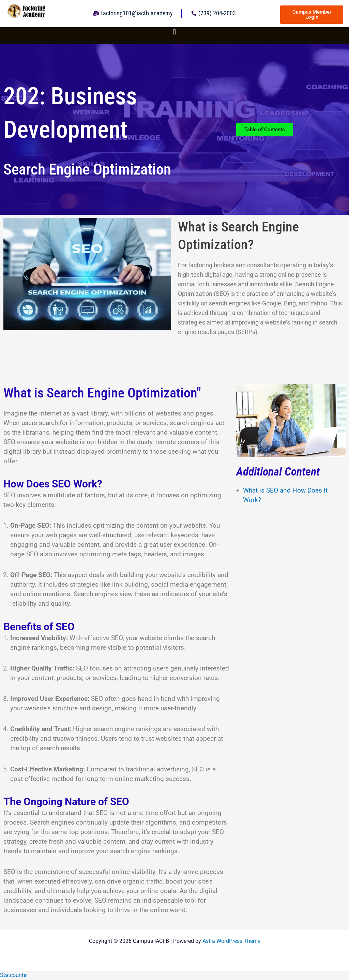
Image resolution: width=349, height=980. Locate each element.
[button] (174, 32)
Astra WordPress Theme (231, 941)
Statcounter (14, 975)
